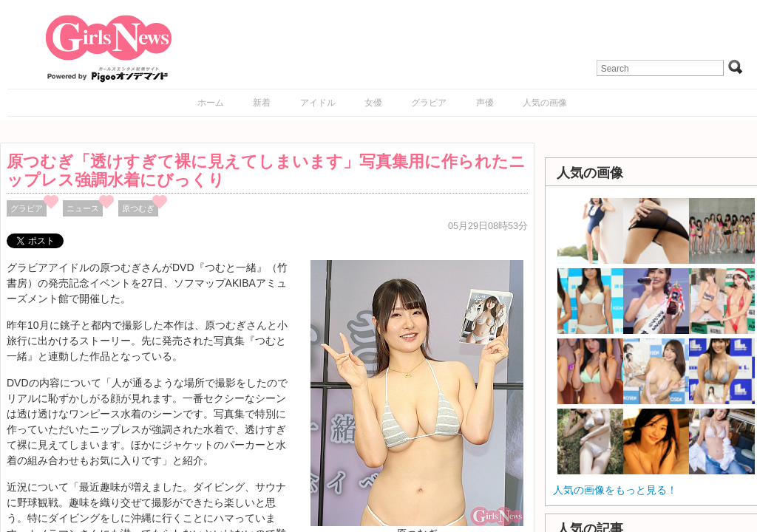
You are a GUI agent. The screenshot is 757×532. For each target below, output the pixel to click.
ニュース (83, 208)
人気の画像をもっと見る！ (615, 490)
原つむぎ (138, 208)
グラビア (429, 103)
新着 (262, 103)
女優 (373, 103)
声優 (485, 103)
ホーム (211, 103)
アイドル (318, 103)
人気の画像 (545, 103)
